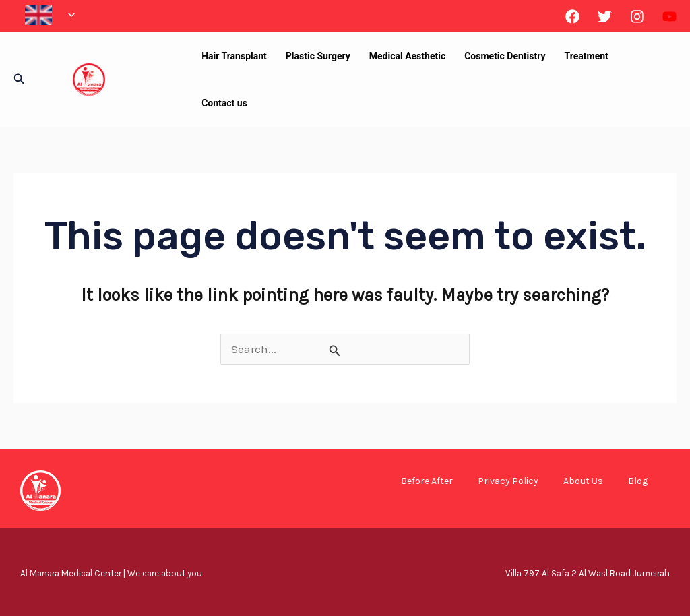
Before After (427, 481)
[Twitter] (605, 17)
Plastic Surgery (318, 56)
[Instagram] (637, 17)
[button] (20, 80)
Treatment (587, 56)
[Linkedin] (669, 17)
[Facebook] (572, 17)
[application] (68, 14)
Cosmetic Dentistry (505, 56)
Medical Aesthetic (407, 56)
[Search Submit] (335, 350)
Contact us (224, 103)
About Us (583, 481)
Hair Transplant (234, 56)
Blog (638, 481)
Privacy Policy (508, 481)
